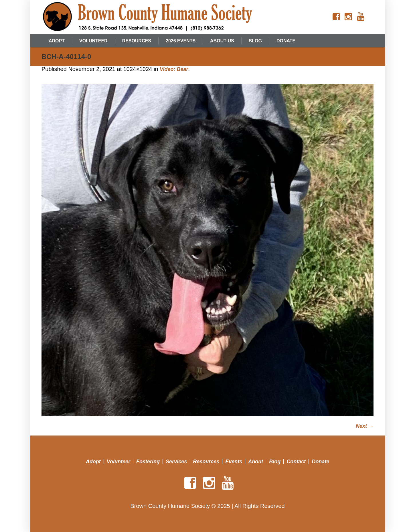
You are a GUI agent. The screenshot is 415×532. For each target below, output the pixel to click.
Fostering (148, 462)
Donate (320, 462)
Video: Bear (174, 69)
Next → (365, 426)
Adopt (93, 462)
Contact (296, 462)
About (256, 462)
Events (234, 462)
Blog (275, 462)
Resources (206, 462)
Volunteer (118, 462)
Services (176, 462)
